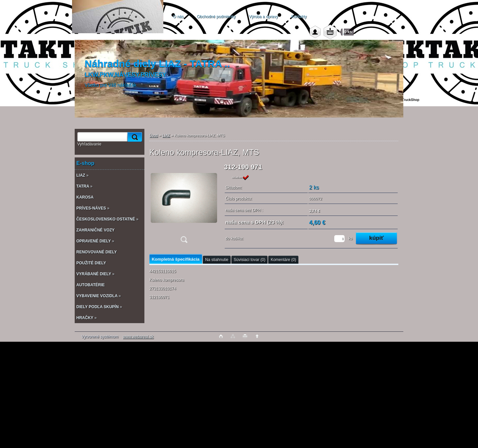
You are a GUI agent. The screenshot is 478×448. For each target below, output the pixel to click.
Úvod (154, 135)
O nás (178, 17)
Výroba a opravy (263, 17)
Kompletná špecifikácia (176, 259)
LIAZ (166, 135)
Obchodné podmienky (216, 17)
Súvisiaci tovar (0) (249, 260)
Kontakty (299, 17)
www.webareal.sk (138, 337)
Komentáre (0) (283, 260)
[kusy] (339, 239)
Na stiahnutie (217, 260)
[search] (134, 137)
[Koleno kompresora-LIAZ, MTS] (184, 205)
